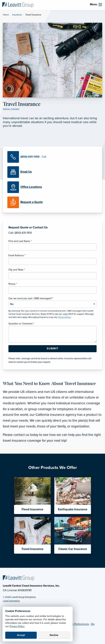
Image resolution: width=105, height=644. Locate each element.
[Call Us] (52, 157)
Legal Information (11, 601)
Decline (54, 635)
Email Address (17, 255)
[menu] (100, 5)
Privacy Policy (17, 626)
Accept (21, 635)
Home (6, 15)
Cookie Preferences (77, 624)
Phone (13, 284)
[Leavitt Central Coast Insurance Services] (18, 5)
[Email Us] (26, 172)
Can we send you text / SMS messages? (31, 298)
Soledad (15, 109)
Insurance (17, 15)
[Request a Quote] (52, 202)
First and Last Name (20, 241)
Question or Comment (21, 324)
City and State (17, 270)
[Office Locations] (52, 187)
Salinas (6, 109)
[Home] (18, 578)
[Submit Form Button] (52, 349)
